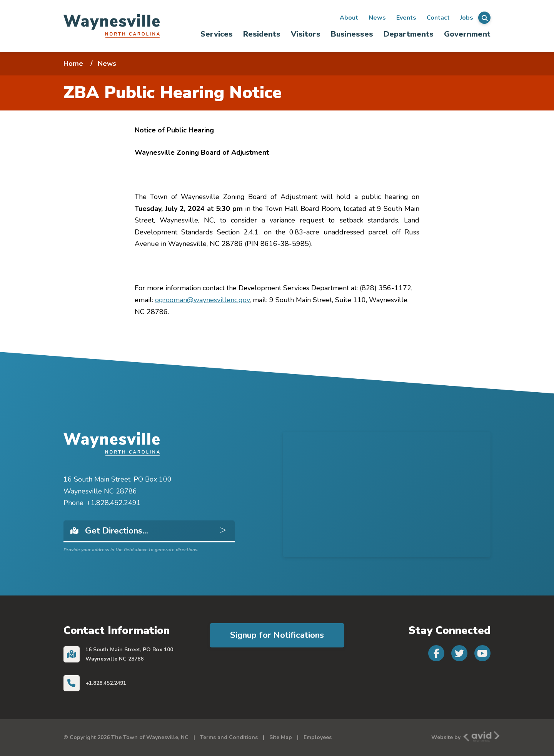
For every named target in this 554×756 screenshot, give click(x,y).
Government (467, 34)
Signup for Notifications (277, 635)
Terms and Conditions (229, 737)
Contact (438, 18)
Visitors (306, 34)
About (349, 18)
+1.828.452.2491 (106, 683)
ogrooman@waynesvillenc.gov (202, 300)
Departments (409, 34)
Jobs (467, 18)
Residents (262, 34)
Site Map (281, 737)
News (377, 18)
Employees (318, 737)
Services (217, 34)
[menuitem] (217, 34)
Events (406, 18)
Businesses (352, 34)
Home (73, 64)
